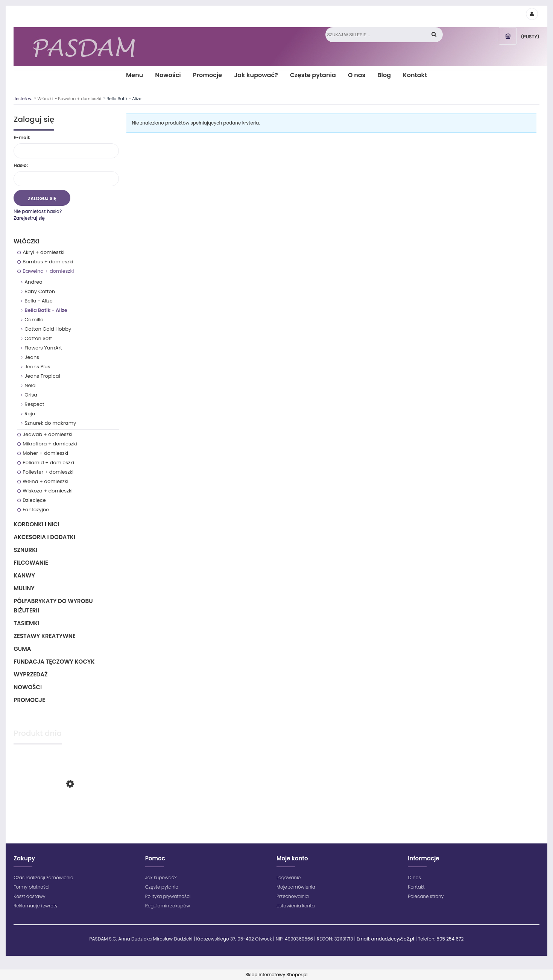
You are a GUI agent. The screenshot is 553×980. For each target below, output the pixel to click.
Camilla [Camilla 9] (34, 320)
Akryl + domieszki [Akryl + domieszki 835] (43, 252)
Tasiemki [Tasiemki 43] (26, 623)
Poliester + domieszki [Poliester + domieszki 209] (48, 472)
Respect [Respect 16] (34, 404)
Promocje (29, 700)
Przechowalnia (293, 896)
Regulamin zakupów (168, 906)
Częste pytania (162, 887)
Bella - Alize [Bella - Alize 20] (38, 301)
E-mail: (22, 138)
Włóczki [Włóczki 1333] (26, 241)
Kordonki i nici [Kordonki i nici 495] (36, 524)
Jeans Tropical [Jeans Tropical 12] (42, 376)
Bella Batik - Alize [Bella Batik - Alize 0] (46, 310)
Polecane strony (426, 896)
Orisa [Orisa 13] (31, 395)
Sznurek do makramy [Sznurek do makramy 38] (50, 423)
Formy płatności (31, 887)
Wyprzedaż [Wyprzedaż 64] (30, 674)
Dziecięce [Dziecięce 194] (34, 500)
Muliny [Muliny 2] (24, 588)
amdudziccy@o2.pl (393, 939)
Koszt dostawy (29, 896)
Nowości (28, 687)
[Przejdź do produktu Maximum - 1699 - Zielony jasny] (66, 815)
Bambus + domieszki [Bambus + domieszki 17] (48, 262)
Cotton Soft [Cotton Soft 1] (38, 338)
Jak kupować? (161, 877)
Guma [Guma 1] (22, 649)
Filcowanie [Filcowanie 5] (31, 563)
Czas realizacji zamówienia (43, 877)
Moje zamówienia (296, 887)
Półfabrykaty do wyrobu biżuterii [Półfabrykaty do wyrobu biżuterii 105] (53, 606)
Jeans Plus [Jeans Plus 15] (37, 367)
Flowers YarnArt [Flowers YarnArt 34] (43, 348)
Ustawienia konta (296, 906)
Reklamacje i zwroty (35, 906)
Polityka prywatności (168, 896)
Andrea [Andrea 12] (33, 282)
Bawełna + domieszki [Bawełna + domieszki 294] (48, 271)
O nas (414, 877)
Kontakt (416, 887)
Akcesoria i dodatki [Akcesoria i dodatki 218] (44, 537)
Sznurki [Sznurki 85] (25, 550)
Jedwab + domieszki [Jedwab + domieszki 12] (47, 434)
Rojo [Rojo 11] (30, 414)
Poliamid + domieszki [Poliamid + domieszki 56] (48, 463)
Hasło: (21, 165)
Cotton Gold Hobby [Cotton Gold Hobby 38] (48, 329)
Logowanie (289, 877)
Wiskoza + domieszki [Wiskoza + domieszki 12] (48, 491)
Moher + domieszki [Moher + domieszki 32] (45, 453)
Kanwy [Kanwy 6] (24, 575)
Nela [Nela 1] (30, 385)
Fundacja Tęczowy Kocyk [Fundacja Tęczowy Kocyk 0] (54, 662)
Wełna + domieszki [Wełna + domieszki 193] (45, 481)
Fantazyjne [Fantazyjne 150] (36, 510)
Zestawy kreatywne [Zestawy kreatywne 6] (44, 636)
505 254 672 (450, 939)
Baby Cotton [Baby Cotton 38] (40, 291)
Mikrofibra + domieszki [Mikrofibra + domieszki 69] (50, 444)
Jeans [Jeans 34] (32, 357)
